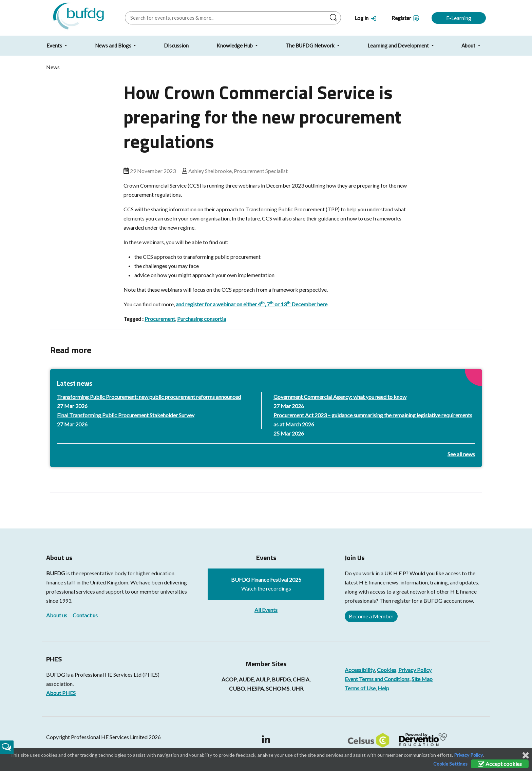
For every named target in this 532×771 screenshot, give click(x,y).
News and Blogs (114, 45)
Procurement (160, 319)
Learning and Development (399, 45)
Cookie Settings (450, 764)
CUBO (237, 688)
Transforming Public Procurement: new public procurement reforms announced (149, 397)
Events (55, 45)
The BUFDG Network (310, 45)
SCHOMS (278, 688)
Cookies (387, 670)
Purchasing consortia (202, 319)
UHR (297, 688)
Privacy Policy (415, 670)
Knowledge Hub (235, 45)
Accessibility (360, 670)
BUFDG (56, 573)
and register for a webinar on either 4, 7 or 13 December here (252, 304)
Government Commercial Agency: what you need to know (340, 397)
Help (383, 688)
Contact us (85, 615)
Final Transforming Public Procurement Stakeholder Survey (126, 415)
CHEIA (301, 679)
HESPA (255, 688)
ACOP (229, 679)
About (469, 45)
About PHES (61, 693)
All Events (266, 610)
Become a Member (371, 616)
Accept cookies (500, 764)
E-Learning (459, 18)
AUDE (246, 679)
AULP (263, 679)
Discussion (176, 45)
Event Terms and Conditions (377, 679)
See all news (461, 454)
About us (57, 615)
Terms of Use (360, 688)
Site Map (422, 679)
